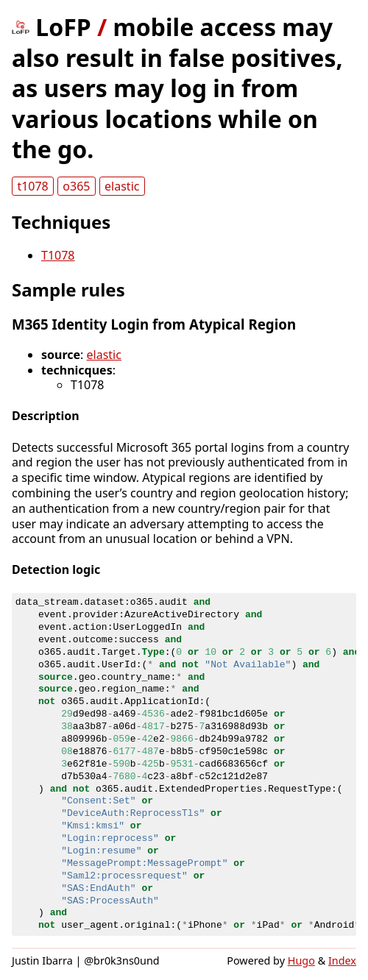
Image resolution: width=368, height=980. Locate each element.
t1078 (32, 186)
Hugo (301, 961)
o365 (76, 186)
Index (342, 961)
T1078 (58, 255)
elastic (122, 186)
